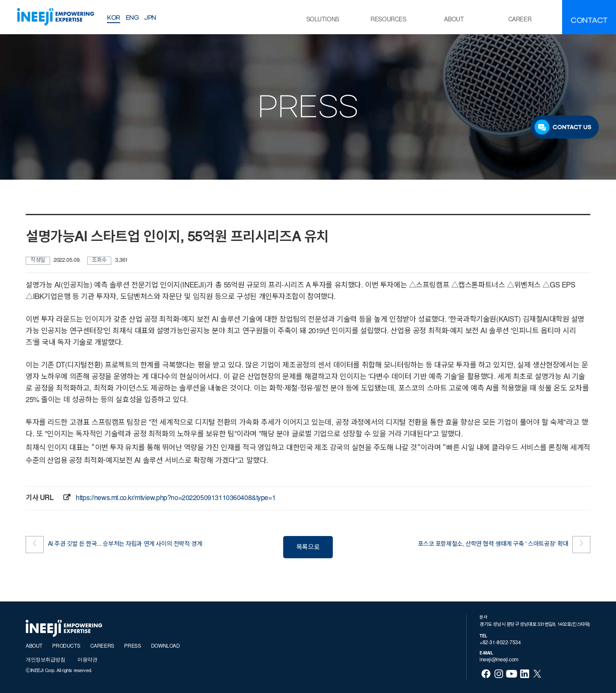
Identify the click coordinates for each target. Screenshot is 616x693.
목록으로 (308, 548)
